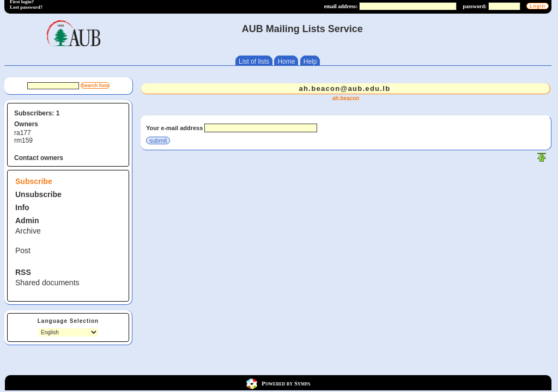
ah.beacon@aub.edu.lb (344, 88)
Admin (27, 220)
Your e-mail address (174, 128)
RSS (23, 272)
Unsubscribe (38, 194)
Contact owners (39, 158)
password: (475, 6)
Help (310, 62)
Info (22, 207)
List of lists (254, 62)
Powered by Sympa (286, 383)
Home (286, 62)
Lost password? (26, 7)
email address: (341, 6)
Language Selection (68, 321)
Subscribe (34, 181)
